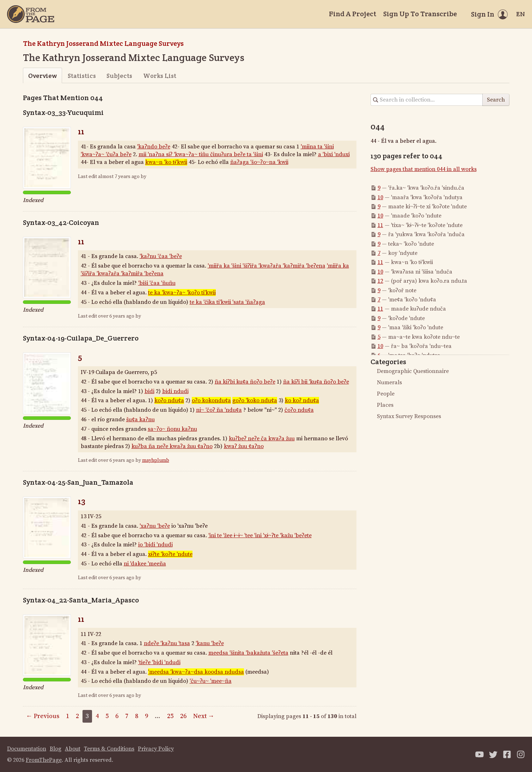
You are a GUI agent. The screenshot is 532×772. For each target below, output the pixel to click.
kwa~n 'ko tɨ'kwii (166, 162)
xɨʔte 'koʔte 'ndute (170, 554)
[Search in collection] (427, 100)
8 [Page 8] (137, 716)
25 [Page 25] (170, 716)
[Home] (31, 14)
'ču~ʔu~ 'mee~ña (211, 681)
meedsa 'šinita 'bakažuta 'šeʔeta (248, 653)
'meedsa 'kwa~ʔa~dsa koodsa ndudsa (196, 672)
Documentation (27, 749)
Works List (160, 76)
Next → (204, 716)
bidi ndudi (175, 391)
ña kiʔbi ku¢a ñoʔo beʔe (245, 382)
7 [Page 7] (127, 716)
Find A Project (353, 14)
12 (380, 281)
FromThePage (44, 760)
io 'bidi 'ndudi (155, 545)
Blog (56, 749)
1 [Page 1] (68, 716)
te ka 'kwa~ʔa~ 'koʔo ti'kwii (182, 293)
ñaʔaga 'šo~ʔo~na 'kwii (259, 162)
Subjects (119, 76)
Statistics (82, 76)
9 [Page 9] (146, 716)
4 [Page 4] (97, 716)
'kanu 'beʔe (210, 643)
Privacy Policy (156, 749)
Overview (42, 76)
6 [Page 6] (117, 716)
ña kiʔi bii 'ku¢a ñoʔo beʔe (316, 382)
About (73, 749)
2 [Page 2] (77, 716)
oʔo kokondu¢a (211, 400)
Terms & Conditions (109, 749)
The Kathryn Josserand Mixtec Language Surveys (103, 43)
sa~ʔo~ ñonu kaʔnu (172, 429)
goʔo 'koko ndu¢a (255, 400)
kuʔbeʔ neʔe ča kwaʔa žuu (262, 439)
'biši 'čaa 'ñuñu (157, 283)
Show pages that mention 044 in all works (424, 169)
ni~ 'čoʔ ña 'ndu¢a (219, 410)
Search (496, 100)
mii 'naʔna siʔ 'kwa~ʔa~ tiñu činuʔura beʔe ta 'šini (201, 154)
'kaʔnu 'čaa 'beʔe (161, 256)
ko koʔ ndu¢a (302, 400)
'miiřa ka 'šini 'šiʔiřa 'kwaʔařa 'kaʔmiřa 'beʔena (267, 266)
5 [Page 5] (107, 716)
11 (81, 131)
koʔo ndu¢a (169, 400)
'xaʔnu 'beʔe (155, 526)
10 (380, 197)
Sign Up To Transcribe (420, 14)
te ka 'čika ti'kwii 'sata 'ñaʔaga (227, 302)
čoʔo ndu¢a (299, 410)
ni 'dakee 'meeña (145, 564)
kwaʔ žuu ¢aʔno (244, 446)
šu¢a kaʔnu (140, 419)
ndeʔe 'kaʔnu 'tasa (167, 643)
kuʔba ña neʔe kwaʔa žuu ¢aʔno (172, 446)
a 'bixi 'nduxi (334, 154)
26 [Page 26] (183, 716)
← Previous (43, 716)
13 (82, 501)
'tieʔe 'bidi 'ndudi (159, 662)
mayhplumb (156, 460)
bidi (149, 391)
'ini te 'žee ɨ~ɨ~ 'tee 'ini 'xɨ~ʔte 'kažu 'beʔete (260, 535)
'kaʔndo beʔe (154, 147)
